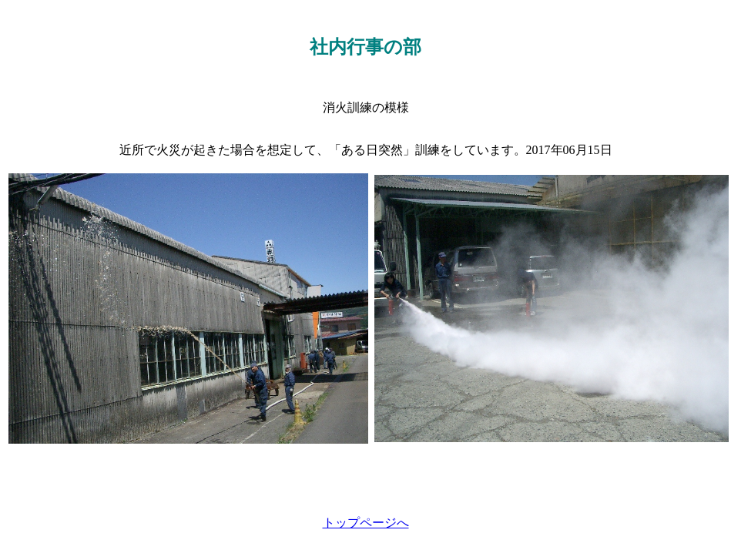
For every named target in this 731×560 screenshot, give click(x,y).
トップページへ (366, 523)
